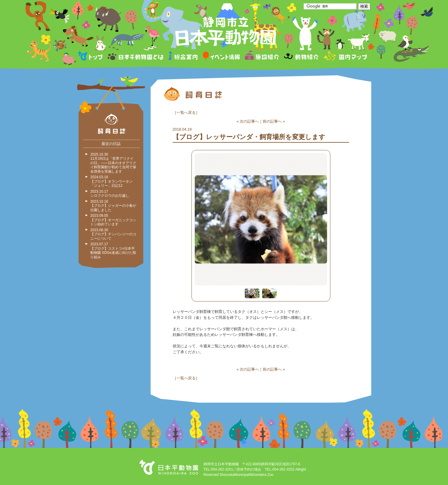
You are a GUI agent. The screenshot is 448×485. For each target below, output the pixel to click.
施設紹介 (262, 57)
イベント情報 (221, 57)
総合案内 (183, 57)
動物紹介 (301, 57)
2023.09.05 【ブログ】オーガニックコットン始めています (113, 220)
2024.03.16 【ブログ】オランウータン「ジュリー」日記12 (111, 181)
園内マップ (345, 57)
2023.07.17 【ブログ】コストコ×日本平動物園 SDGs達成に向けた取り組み (113, 251)
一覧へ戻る (186, 112)
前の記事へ (272, 121)
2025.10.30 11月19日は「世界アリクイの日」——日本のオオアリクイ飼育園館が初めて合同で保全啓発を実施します (113, 163)
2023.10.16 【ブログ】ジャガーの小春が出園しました (113, 206)
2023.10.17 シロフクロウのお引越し (110, 194)
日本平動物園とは (136, 57)
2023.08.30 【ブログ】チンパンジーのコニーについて (113, 234)
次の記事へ (249, 121)
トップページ (91, 57)
